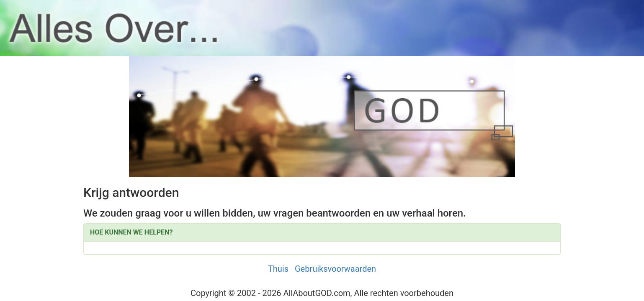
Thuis (278, 269)
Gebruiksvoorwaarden (335, 269)
